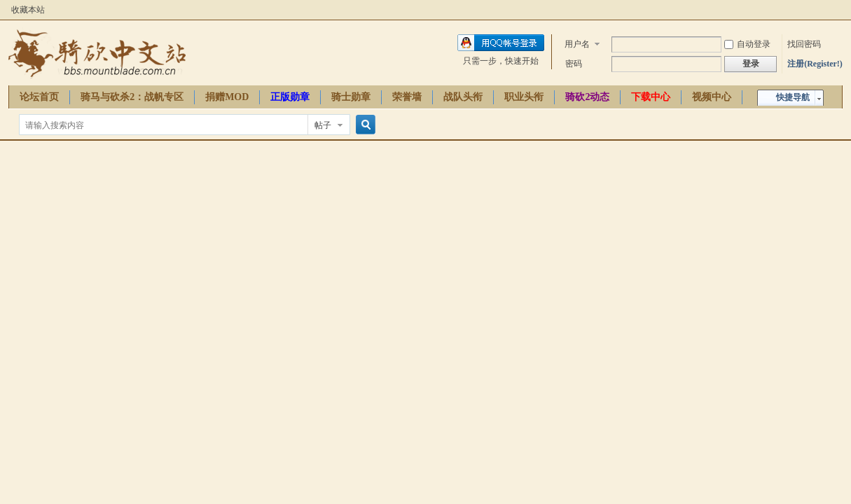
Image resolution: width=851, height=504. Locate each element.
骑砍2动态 (587, 97)
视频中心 (712, 97)
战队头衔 (463, 97)
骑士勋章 (351, 97)
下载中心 (651, 97)
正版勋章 (290, 97)
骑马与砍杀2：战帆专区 (132, 97)
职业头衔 (524, 97)
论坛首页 (39, 97)
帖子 (323, 125)
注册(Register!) (815, 64)
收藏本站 (28, 10)
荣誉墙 (407, 97)
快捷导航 (793, 97)
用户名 (577, 44)
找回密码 (804, 44)
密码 (574, 64)
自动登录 (747, 44)
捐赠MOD (227, 97)
